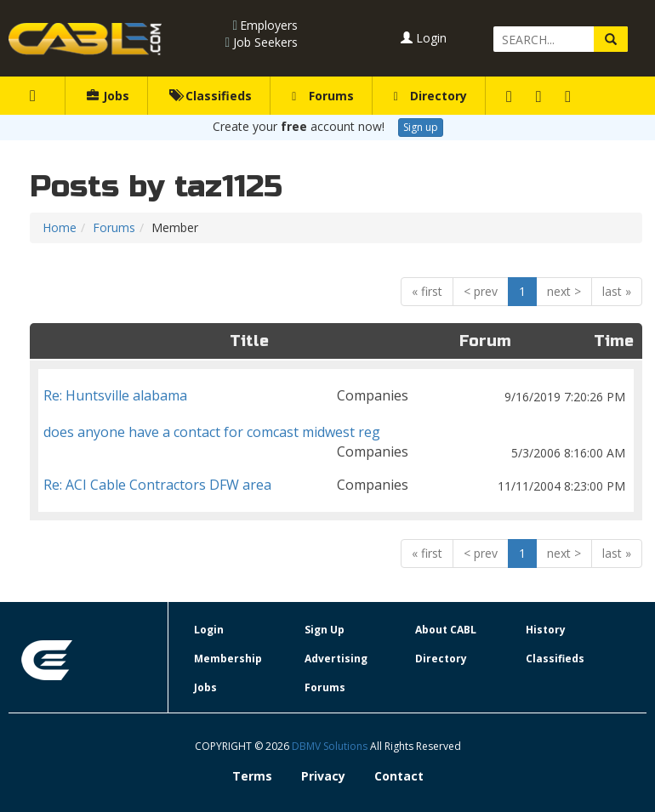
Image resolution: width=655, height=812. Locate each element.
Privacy (323, 776)
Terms (252, 776)
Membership (228, 659)
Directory (430, 96)
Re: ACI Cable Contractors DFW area (336, 485)
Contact (399, 776)
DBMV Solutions (331, 746)
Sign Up (325, 630)
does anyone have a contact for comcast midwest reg (336, 432)
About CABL (446, 630)
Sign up (421, 127)
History (546, 630)
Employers (269, 25)
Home (60, 227)
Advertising (336, 659)
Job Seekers (265, 42)
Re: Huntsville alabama (336, 396)
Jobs (108, 96)
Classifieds (211, 96)
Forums (322, 96)
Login (424, 38)
